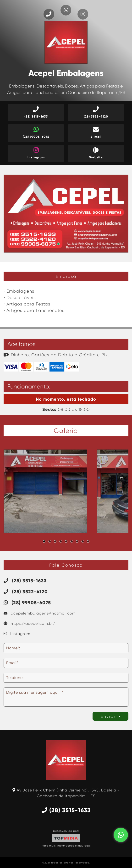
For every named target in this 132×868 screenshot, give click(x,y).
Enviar (111, 716)
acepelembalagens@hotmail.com (40, 613)
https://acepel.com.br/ (29, 623)
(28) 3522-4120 (96, 112)
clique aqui (83, 846)
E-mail (96, 133)
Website (96, 153)
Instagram (36, 153)
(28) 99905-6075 (36, 133)
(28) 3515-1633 (36, 112)
